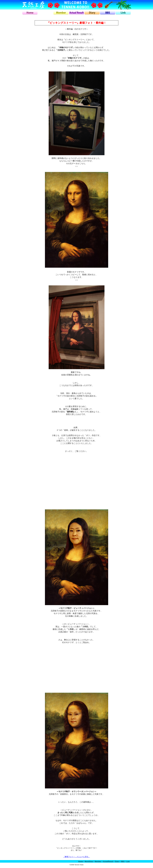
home (30, 13)
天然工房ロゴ (33, 5)
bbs (108, 13)
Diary (117, 861)
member (61, 13)
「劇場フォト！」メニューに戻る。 (76, 857)
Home (81, 861)
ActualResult (108, 861)
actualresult (76, 13)
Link (128, 861)
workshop (45, 13)
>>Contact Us (115, 2)
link (123, 13)
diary (92, 13)
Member (98, 861)
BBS (123, 861)
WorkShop (89, 861)
